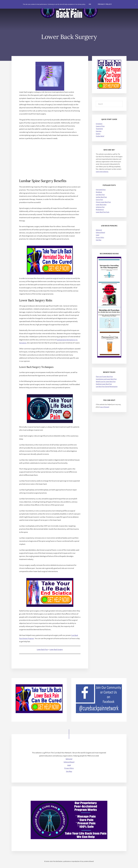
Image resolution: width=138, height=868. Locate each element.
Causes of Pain (100, 126)
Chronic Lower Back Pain (103, 202)
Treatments (99, 129)
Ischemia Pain (100, 207)
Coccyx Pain (99, 200)
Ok (91, 4)
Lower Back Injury (101, 205)
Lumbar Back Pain (101, 197)
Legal (98, 235)
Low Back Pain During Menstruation (107, 387)
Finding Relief (100, 136)
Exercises (99, 131)
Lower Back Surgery (57, 653)
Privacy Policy (100, 238)
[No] (136, 4)
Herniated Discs (101, 190)
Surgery (98, 134)
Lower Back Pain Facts (103, 212)
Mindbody (99, 192)
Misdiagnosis (100, 210)
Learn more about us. (102, 172)
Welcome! (99, 230)
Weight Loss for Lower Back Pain (106, 382)
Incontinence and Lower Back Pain (106, 379)
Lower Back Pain (42, 653)
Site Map (99, 240)
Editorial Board (100, 233)
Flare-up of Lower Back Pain (104, 377)
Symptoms (99, 124)
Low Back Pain (100, 195)
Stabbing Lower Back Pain (104, 384)
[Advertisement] (50, 156)
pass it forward (105, 407)
